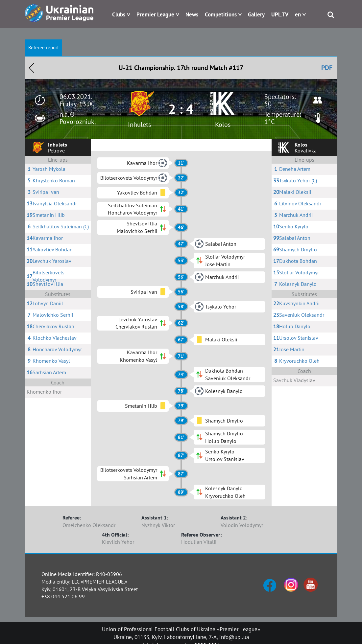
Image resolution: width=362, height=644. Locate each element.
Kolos (223, 125)
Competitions (221, 14)
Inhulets (139, 125)
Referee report (44, 47)
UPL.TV (280, 14)
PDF (327, 68)
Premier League (155, 14)
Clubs (119, 14)
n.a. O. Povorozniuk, (78, 118)
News (192, 14)
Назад (32, 68)
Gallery (256, 14)
